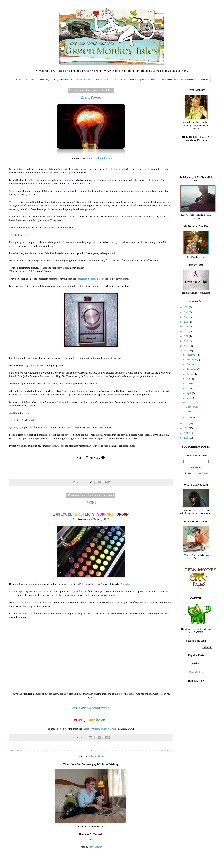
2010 (186, 433)
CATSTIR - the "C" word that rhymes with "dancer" (135, 80)
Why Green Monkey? (63, 80)
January (190, 418)
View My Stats (196, 672)
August (190, 374)
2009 (186, 438)
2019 (186, 322)
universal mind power (101, 158)
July (189, 379)
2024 (186, 307)
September (192, 369)
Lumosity (67, 180)
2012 (186, 423)
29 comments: (79, 482)
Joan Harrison (95, 847)
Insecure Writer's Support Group (100, 729)
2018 (186, 327)
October (191, 364)
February (191, 403)
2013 (186, 351)
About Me (30, 80)
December (192, 355)
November (192, 360)
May (189, 389)
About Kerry (44, 80)
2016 (186, 336)
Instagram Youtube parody (90, 279)
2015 (186, 341)
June (189, 384)
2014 (186, 346)
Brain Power (91, 97)
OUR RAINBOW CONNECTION (90, 708)
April (189, 393)
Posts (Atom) (97, 756)
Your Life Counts (84, 80)
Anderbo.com (128, 584)
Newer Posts (16, 750)
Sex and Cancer (102, 80)
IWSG (91, 502)
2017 (186, 332)
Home (18, 80)
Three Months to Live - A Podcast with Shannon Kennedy (185, 80)
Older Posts (166, 750)
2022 (186, 317)
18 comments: (79, 737)
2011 (186, 428)
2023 (186, 312)
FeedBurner (202, 473)
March (190, 398)
